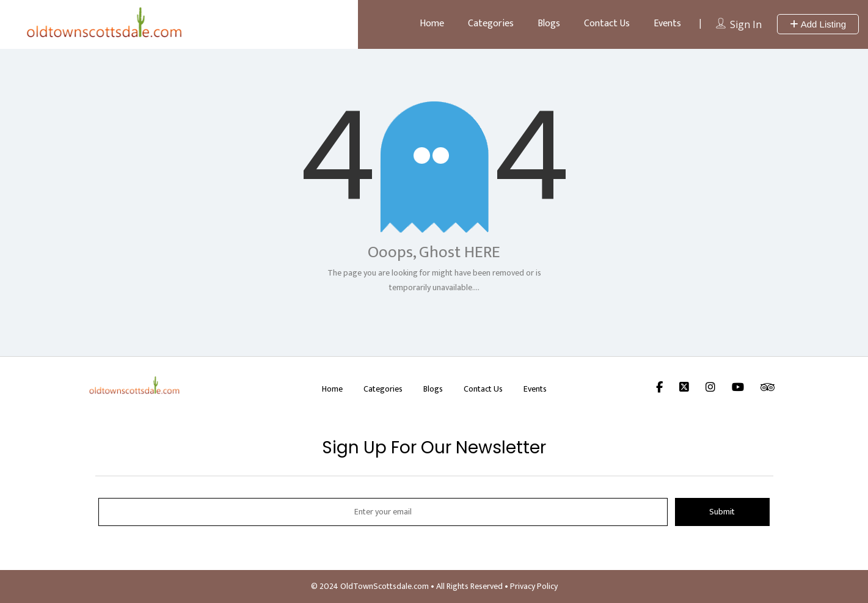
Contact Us (607, 24)
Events (667, 24)
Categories (491, 24)
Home (432, 24)
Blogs (549, 24)
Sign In (746, 24)
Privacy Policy (534, 586)
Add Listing (818, 24)
